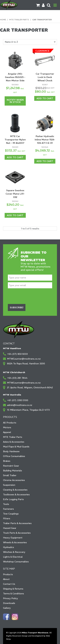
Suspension (9, 485)
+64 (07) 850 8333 (17, 354)
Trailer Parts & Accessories (17, 523)
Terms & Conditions (13, 594)
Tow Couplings (11, 514)
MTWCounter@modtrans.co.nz (24, 359)
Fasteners (8, 509)
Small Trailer (10, 475)
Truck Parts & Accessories (17, 533)
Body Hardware (11, 451)
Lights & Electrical (13, 557)
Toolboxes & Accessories (16, 494)
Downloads (9, 603)
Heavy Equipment (13, 538)
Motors (7, 427)
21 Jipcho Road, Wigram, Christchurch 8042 (30, 387)
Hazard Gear (10, 528)
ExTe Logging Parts (13, 499)
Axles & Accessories (14, 442)
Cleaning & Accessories (15, 490)
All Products (10, 423)
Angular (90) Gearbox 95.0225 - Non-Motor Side (15, 77)
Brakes (7, 461)
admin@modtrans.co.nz (20, 405)
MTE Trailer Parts (19, 20)
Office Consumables (14, 456)
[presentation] (32, 296)
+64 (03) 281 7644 (17, 378)
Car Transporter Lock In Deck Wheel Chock (45, 77)
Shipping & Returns (13, 589)
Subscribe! (17, 307)
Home (3, 20)
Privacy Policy (10, 598)
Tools (6, 504)
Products (8, 574)
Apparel (7, 432)
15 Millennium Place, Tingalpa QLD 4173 (28, 410)
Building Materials (12, 471)
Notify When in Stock (15, 101)
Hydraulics (8, 547)
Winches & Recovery (14, 552)
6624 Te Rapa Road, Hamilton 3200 (26, 364)
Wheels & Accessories (15, 542)
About (6, 579)
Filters (7, 518)
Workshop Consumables (16, 562)
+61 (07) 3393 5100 (18, 400)
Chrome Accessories (14, 480)
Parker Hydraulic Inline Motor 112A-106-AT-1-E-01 (45, 140)
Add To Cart (45, 98)
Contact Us (9, 584)
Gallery (7, 608)
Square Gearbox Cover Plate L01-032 (15, 194)
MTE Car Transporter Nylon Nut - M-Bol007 (15, 140)
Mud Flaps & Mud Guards (16, 447)
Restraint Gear (11, 466)
